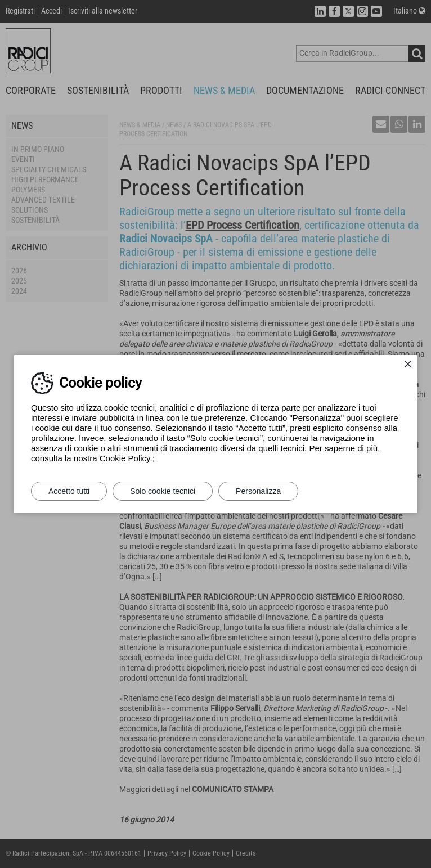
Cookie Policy (125, 458)
